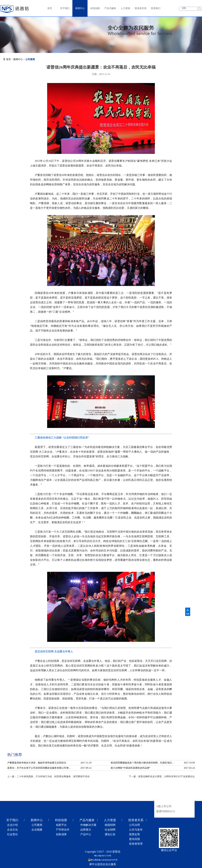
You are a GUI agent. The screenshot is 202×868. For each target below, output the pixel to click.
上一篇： (48, 777)
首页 (50, 8)
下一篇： (162, 777)
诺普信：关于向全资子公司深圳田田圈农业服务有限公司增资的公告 (40, 768)
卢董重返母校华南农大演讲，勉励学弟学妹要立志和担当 (37, 763)
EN (184, 8)
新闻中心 (18, 59)
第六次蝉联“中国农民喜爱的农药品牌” (130, 768)
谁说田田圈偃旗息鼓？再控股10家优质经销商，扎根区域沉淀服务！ (143, 763)
